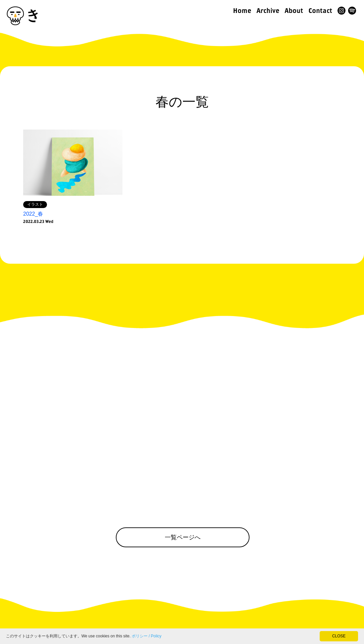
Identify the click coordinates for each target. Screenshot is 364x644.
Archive (268, 10)
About (294, 10)
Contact (320, 10)
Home (242, 10)
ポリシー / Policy (147, 636)
